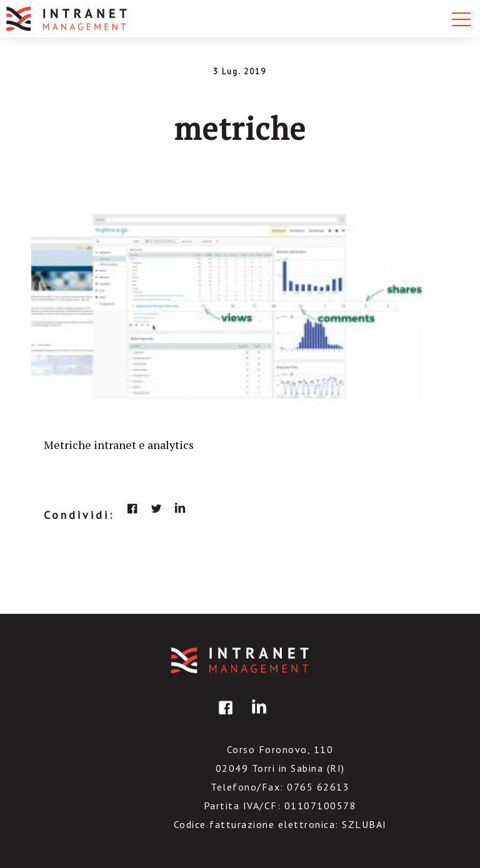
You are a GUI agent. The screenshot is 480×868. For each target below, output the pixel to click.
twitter (156, 508)
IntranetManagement (240, 660)
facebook (132, 508)
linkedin (180, 508)
